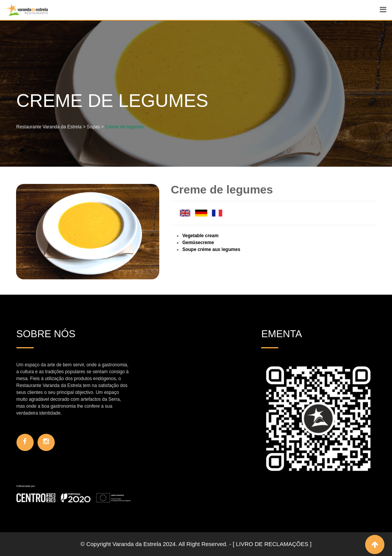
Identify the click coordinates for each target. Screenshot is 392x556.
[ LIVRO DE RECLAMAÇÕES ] (272, 544)
